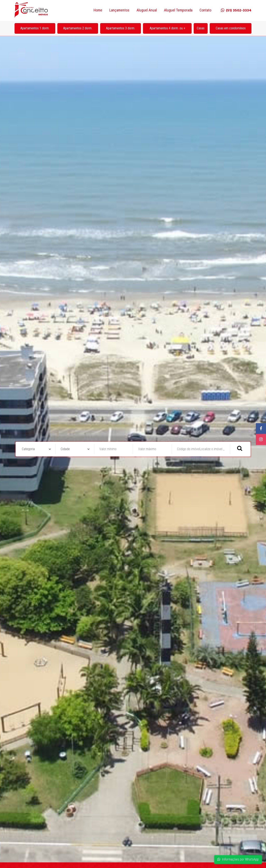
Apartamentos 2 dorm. (78, 28)
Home (98, 10)
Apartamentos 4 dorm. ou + (167, 28)
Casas (201, 28)
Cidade (65, 449)
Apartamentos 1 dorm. (35, 28)
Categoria (28, 449)
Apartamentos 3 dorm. (121, 28)
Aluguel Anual (147, 10)
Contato (205, 10)
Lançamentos (119, 10)
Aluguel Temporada (178, 10)
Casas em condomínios (231, 28)
